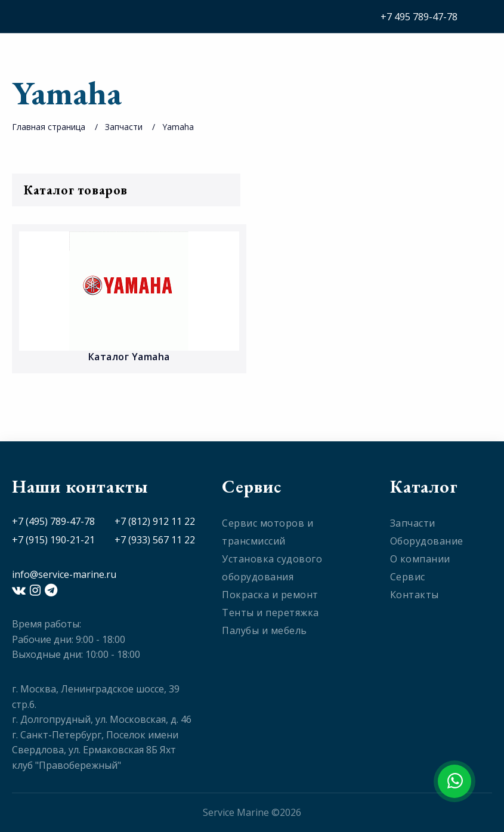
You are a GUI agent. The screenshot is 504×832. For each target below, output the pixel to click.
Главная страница (49, 127)
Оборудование (427, 541)
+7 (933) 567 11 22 (155, 540)
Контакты (415, 595)
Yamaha (178, 127)
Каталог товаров (126, 190)
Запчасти (124, 127)
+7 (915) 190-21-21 (53, 540)
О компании (420, 559)
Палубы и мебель (265, 630)
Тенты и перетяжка (270, 613)
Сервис (408, 577)
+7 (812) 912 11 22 (155, 521)
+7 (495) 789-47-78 (53, 521)
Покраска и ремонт (270, 595)
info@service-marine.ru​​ (64, 574)
